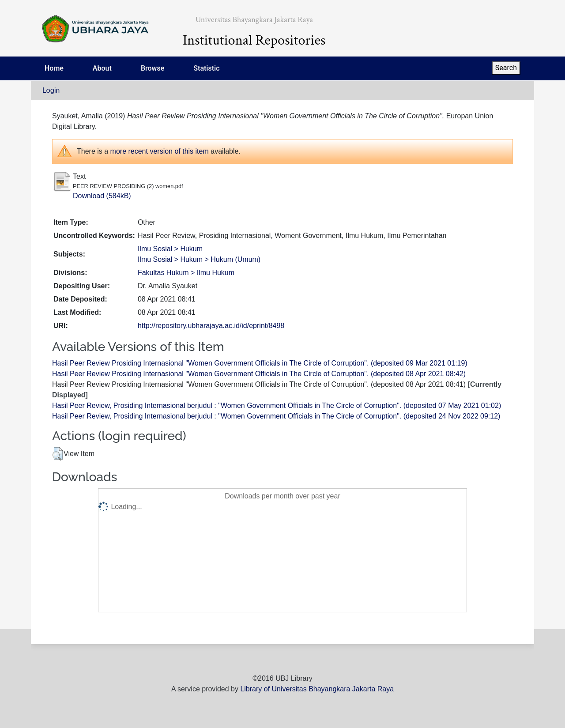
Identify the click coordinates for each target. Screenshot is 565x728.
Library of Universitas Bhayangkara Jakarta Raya (317, 689)
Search (506, 68)
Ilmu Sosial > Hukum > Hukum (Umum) (199, 259)
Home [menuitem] (54, 68)
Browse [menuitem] (153, 68)
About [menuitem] (102, 68)
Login (51, 90)
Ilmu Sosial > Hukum (170, 249)
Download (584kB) (102, 196)
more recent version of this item (160, 151)
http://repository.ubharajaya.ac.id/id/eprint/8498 (211, 326)
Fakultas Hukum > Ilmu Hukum (186, 273)
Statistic (206, 68)
